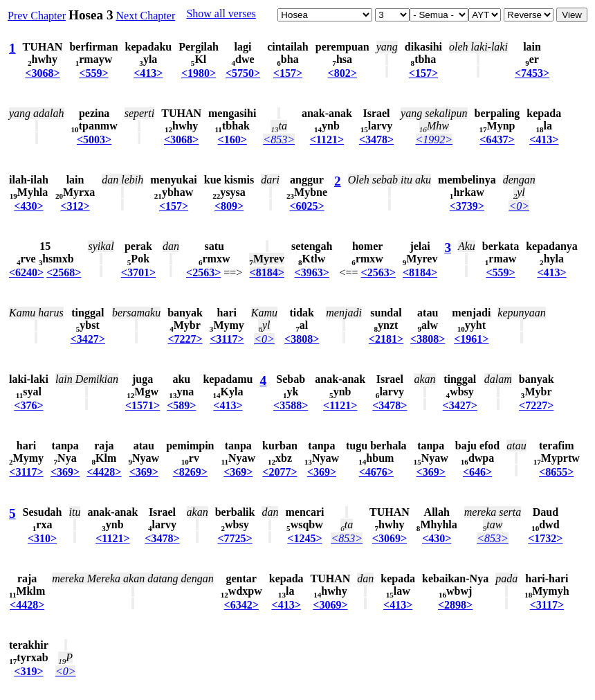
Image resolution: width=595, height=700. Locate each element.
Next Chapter (145, 16)
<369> (65, 472)
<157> (288, 73)
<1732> (545, 538)
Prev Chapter (37, 16)
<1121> (327, 140)
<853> (279, 140)
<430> (28, 206)
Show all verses (221, 14)
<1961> (471, 339)
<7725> (235, 538)
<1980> (199, 73)
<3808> (302, 339)
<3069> (390, 538)
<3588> (291, 405)
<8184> (267, 272)
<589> (181, 405)
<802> (342, 73)
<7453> (532, 73)
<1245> (304, 538)
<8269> (190, 472)
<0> (519, 206)
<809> (229, 206)
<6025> (306, 206)
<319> (28, 671)
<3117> (227, 339)
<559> (93, 73)
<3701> (138, 272)
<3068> (42, 73)
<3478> (376, 140)
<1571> (143, 405)
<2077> (280, 472)
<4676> (376, 472)
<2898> (455, 605)
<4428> (104, 472)
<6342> (241, 605)
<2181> (386, 339)
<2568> (64, 272)
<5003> (94, 140)
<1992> (434, 140)
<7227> (185, 339)
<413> (148, 73)
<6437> (497, 140)
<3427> (88, 339)
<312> (75, 206)
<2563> (203, 272)
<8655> (556, 472)
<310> (42, 538)
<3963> (312, 272)
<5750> (243, 73)
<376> (28, 405)
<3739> (467, 206)
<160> (232, 140)
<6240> (26, 272)
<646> (477, 472)
